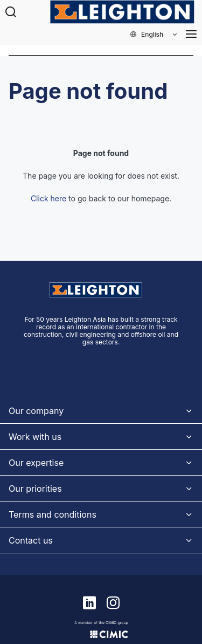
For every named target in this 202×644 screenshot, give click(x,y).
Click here (48, 198)
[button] (154, 35)
